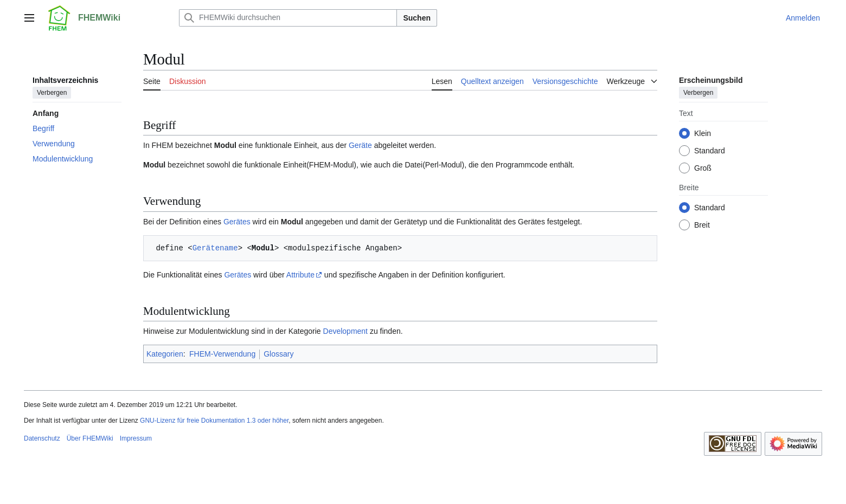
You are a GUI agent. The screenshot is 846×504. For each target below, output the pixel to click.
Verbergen (52, 93)
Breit (702, 225)
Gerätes (237, 222)
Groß (703, 168)
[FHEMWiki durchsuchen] (288, 18)
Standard (710, 151)
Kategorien (165, 354)
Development (346, 331)
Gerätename (215, 248)
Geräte (360, 145)
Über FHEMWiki (90, 438)
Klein (703, 133)
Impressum (136, 438)
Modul (225, 145)
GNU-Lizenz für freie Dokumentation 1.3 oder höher (214, 421)
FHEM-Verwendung (222, 354)
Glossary (278, 354)
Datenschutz (42, 438)
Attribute (300, 275)
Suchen (417, 18)
